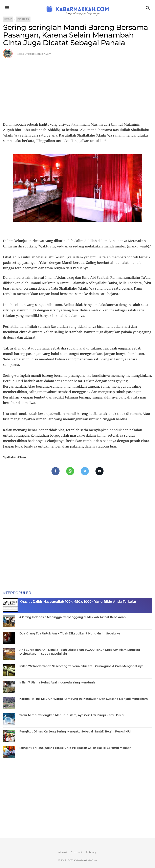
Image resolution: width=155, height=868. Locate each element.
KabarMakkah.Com (40, 54)
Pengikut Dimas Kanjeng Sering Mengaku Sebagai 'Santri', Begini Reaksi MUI (75, 731)
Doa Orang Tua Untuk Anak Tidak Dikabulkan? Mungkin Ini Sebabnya (70, 633)
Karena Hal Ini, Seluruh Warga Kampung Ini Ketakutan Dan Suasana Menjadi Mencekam (84, 699)
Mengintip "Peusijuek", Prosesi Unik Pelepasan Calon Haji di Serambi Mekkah (75, 748)
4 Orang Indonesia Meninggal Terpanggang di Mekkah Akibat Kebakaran (72, 617)
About (63, 852)
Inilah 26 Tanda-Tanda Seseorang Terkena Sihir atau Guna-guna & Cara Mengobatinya (81, 666)
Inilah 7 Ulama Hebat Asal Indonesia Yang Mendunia (57, 682)
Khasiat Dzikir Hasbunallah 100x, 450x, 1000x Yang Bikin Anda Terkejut (78, 602)
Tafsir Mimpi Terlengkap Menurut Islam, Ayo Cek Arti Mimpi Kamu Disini (72, 715)
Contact (77, 852)
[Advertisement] (77, 89)
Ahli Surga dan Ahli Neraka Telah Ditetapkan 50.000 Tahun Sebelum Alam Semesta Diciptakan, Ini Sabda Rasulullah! (80, 652)
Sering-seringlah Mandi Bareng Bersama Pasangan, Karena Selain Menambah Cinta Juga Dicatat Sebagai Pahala (75, 35)
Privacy (91, 852)
